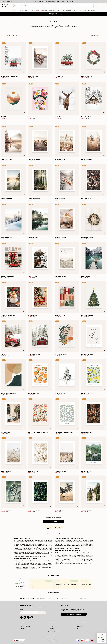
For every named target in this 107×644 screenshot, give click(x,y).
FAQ (77, 628)
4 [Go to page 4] (56, 527)
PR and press (51, 628)
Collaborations (51, 630)
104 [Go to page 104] (59, 527)
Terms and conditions (44, 636)
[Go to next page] (61, 527)
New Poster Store (52, 627)
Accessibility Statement (53, 632)
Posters (10, 17)
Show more (54, 521)
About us (50, 625)
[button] (101, 638)
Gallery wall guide (25, 625)
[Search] (93, 5)
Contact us (79, 627)
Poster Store (4, 17)
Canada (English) (19, 640)
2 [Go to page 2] (51, 527)
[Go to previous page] (46, 527)
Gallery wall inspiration (26, 630)
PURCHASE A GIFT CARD (74, 614)
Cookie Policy (53, 636)
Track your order (80, 625)
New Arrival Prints (25, 628)
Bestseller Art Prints (25, 627)
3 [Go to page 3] (53, 527)
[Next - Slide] (93, 584)
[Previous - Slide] (28, 584)
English (9, 1)
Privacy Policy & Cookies (63, 636)
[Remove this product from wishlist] (24, 72)
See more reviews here (53, 592)
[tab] (96, 5)
